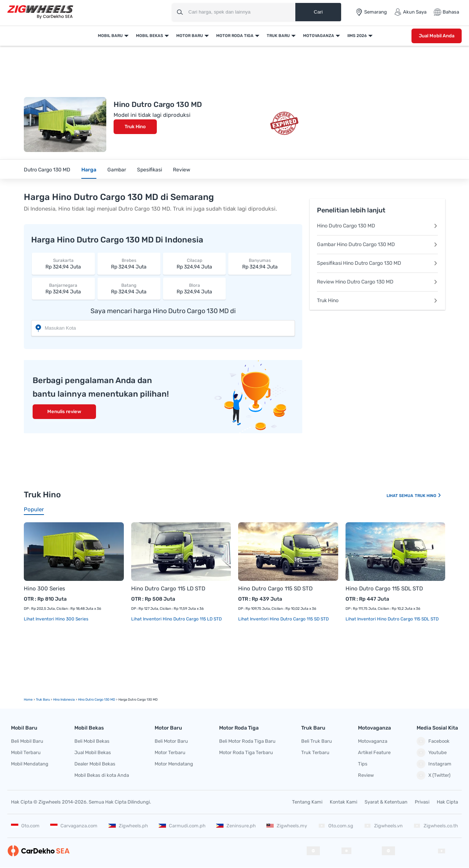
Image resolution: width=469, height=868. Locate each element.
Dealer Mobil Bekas (95, 764)
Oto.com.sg (336, 826)
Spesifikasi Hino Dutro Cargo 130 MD (377, 263)
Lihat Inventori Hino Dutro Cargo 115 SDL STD (392, 619)
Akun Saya (410, 12)
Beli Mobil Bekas (92, 741)
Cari (318, 12)
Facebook (433, 741)
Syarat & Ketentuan (386, 802)
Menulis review (64, 411)
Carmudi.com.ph (182, 826)
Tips (363, 764)
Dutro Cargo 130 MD (47, 170)
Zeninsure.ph (236, 826)
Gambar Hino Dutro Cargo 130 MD (377, 244)
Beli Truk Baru (317, 741)
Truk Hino (135, 127)
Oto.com (25, 826)
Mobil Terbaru (26, 752)
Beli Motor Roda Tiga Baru (247, 741)
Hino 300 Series (45, 589)
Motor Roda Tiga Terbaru (246, 752)
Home (28, 700)
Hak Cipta (447, 802)
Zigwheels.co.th (436, 826)
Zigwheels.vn (383, 826)
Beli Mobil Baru (27, 741)
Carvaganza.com (74, 826)
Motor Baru (190, 36)
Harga (89, 170)
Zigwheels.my (287, 826)
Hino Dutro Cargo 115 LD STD (168, 589)
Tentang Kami (307, 802)
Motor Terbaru (170, 752)
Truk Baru (278, 36)
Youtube (432, 753)
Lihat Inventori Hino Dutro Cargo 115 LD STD (176, 619)
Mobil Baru (110, 36)
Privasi (422, 802)
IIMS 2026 (357, 36)
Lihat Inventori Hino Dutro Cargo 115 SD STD (283, 619)
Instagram (434, 764)
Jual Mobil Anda (437, 36)
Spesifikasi (149, 170)
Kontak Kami (344, 802)
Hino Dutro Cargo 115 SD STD (275, 589)
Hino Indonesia (64, 700)
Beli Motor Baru (171, 741)
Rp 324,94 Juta (63, 264)
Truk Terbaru (315, 752)
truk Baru (43, 700)
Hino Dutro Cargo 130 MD (377, 226)
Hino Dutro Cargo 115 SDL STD (384, 589)
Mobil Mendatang (30, 764)
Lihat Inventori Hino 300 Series (56, 619)
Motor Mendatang (174, 764)
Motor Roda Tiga (235, 36)
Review (182, 170)
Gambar (117, 170)
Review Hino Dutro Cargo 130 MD (377, 282)
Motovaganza (319, 36)
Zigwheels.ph (128, 826)
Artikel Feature (374, 752)
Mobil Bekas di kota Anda (102, 775)
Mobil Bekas (149, 36)
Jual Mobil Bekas (93, 752)
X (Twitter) (433, 775)
